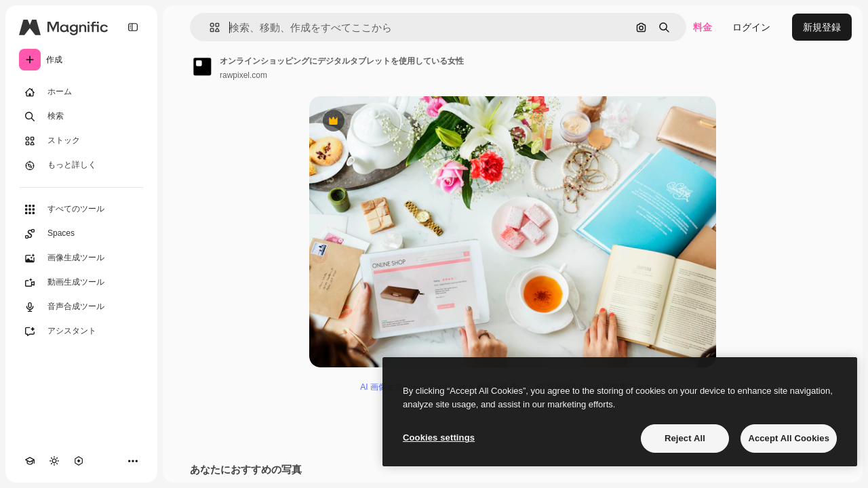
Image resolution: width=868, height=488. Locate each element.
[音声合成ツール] (81, 307)
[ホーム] (81, 92)
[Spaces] (81, 234)
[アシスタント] (81, 331)
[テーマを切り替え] (54, 461)
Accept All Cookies (789, 438)
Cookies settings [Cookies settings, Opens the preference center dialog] (439, 438)
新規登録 (822, 27)
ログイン (751, 27)
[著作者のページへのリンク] (202, 66)
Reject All (685, 438)
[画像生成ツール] (81, 258)
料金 (703, 27)
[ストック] (81, 141)
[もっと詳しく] (81, 165)
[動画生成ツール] (81, 283)
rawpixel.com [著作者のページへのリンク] (243, 75)
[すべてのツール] (81, 209)
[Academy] (30, 461)
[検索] (81, 117)
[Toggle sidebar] (133, 27)
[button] (209, 27)
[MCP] (79, 461)
